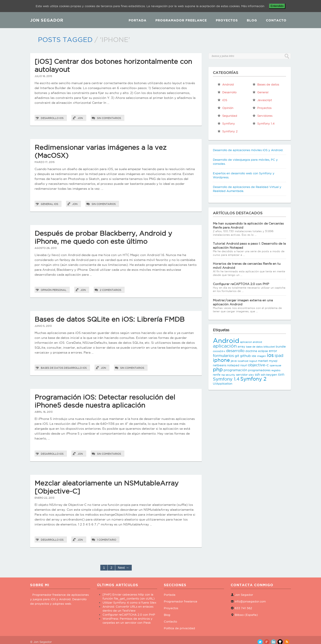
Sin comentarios (109, 118)
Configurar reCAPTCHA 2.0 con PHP (241, 284)
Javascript (262, 100)
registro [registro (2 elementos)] (276, 370)
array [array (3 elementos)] (241, 346)
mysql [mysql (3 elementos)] (273, 361)
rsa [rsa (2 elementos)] (223, 375)
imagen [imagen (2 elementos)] (261, 356)
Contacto (276, 20)
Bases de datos (52, 368)
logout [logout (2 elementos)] (253, 361)
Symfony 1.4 (263, 123)
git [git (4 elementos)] (237, 356)
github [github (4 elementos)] (245, 356)
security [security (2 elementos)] (230, 375)
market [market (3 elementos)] (263, 361)
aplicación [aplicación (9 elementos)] (225, 346)
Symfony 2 (227, 131)
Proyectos (227, 20)
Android (226, 84)
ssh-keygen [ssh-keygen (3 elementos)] (269, 375)
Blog (252, 20)
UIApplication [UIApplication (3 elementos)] (223, 383)
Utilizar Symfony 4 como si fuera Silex (129, 602)
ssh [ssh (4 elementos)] (257, 374)
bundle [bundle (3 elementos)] (281, 346)
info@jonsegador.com (250, 601)
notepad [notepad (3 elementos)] (233, 365)
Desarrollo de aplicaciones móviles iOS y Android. (248, 150)
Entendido (277, 6)
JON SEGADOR (47, 20)
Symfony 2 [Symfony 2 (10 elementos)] (253, 379)
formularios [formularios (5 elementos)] (223, 356)
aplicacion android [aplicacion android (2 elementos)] (251, 342)
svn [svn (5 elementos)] (281, 374)
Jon (80, 118)
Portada (138, 20)
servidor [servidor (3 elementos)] (242, 375)
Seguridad (227, 116)
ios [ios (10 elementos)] (270, 355)
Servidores (262, 116)
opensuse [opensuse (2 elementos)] (276, 365)
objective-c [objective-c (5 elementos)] (258, 365)
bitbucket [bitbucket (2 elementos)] (269, 347)
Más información (253, 6)
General (47, 204)
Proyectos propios (262, 109)
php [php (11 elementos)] (218, 369)
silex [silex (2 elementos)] (251, 375)
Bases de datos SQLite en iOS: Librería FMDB (110, 319)
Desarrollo (50, 118)
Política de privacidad (179, 628)
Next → (123, 568)
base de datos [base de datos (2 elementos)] (254, 347)
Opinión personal (54, 290)
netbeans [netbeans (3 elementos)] (220, 365)
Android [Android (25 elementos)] (226, 340)
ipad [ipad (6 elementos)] (279, 355)
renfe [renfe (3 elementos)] (217, 375)
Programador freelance (181, 601)
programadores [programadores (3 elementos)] (259, 370)
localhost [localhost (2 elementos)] (243, 361)
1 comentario (107, 540)
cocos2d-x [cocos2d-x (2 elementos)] (219, 351)
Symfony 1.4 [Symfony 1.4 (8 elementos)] (226, 379)
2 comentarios (111, 290)
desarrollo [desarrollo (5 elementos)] (235, 351)
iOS (61, 118)
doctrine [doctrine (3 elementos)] (251, 351)
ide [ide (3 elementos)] (254, 356)
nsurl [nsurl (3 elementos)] (244, 365)
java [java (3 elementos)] (234, 361)
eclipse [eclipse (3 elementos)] (263, 351)
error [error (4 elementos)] (273, 351)
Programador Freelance (181, 20)
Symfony (226, 123)
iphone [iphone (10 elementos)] (221, 360)
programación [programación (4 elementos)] (235, 370)
